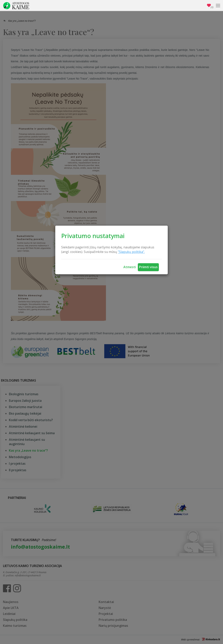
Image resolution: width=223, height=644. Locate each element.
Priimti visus (148, 267)
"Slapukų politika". (131, 252)
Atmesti (130, 267)
